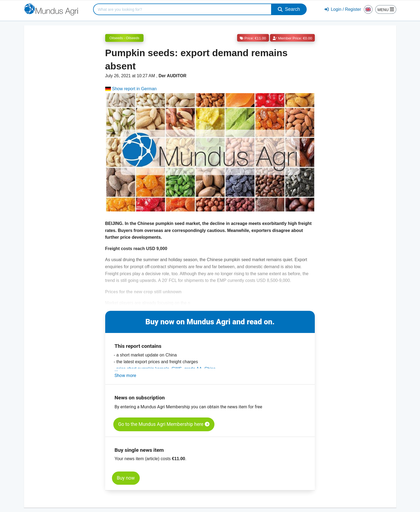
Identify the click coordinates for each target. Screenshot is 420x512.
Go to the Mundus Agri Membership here (164, 424)
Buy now (126, 478)
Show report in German (131, 89)
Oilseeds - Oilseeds (124, 38)
